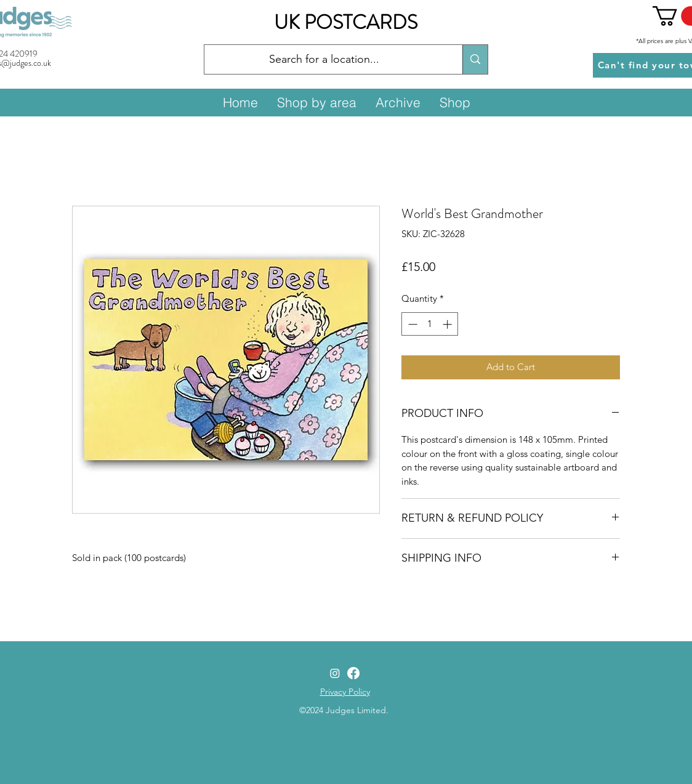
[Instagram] (335, 673)
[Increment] (449, 324)
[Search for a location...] (324, 60)
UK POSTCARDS (346, 22)
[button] (316, 102)
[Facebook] (353, 673)
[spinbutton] (430, 324)
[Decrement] (412, 324)
